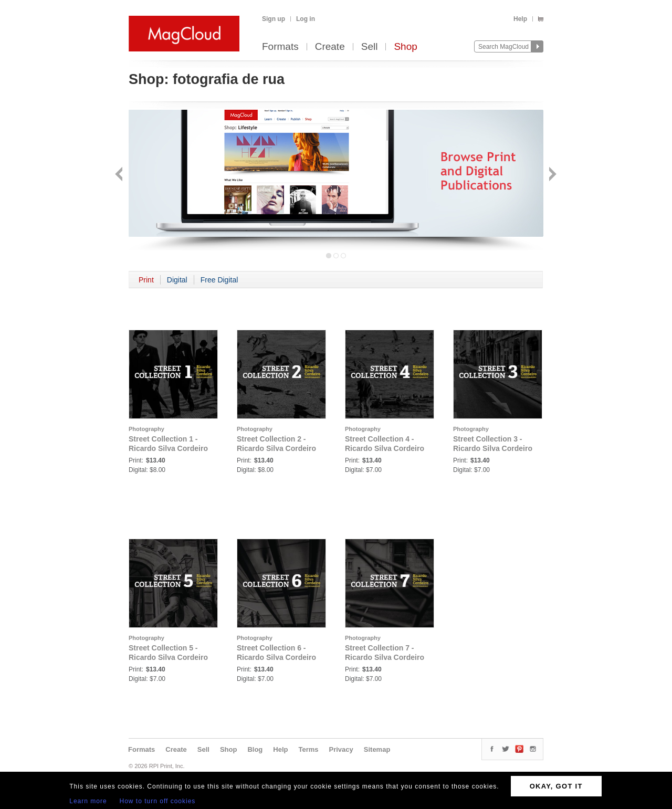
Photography (146, 429)
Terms (308, 749)
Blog (255, 749)
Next (552, 175)
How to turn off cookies (158, 801)
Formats (280, 47)
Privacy (341, 749)
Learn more (88, 801)
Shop (405, 47)
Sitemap (377, 749)
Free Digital (219, 280)
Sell (370, 47)
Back (120, 175)
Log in (306, 19)
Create (330, 47)
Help (520, 19)
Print (146, 280)
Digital (177, 280)
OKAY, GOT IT (556, 786)
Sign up (274, 19)
